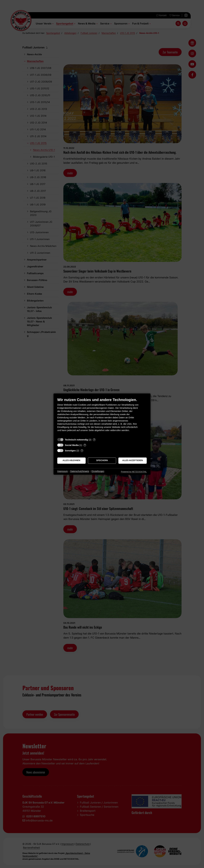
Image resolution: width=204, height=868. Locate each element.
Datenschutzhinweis (80, 471)
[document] (102, 417)
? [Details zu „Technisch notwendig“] (94, 440)
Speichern (102, 460)
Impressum (63, 471)
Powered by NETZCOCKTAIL (134, 472)
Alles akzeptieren (133, 460)
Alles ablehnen (71, 460)
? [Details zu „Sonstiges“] (82, 450)
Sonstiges (70, 451)
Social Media (72, 445)
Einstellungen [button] (98, 471)
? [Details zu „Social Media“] (85, 445)
